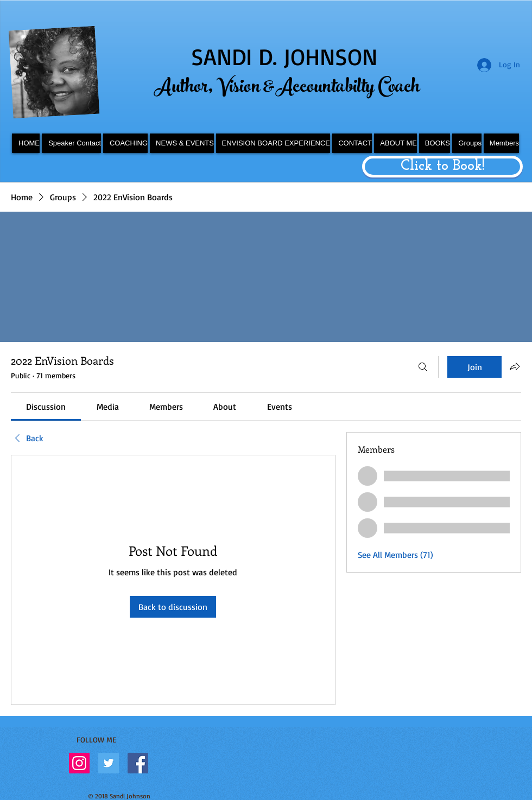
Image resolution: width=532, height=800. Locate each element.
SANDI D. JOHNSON (284, 56)
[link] (46, 407)
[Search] (423, 367)
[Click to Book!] (442, 167)
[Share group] (515, 366)
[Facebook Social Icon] (138, 763)
